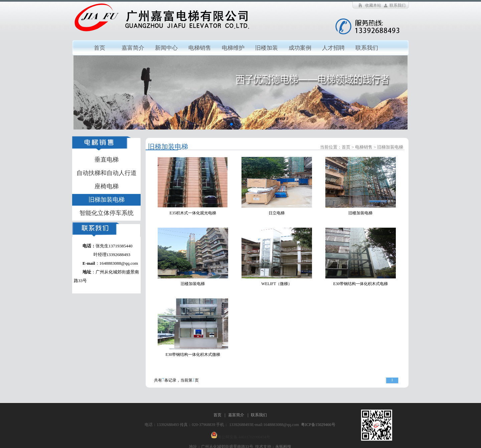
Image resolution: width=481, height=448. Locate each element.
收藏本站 (373, 5)
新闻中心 (166, 48)
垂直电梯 (107, 160)
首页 (100, 48)
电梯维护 (233, 48)
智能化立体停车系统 (107, 213)
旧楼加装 (267, 48)
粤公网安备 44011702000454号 (244, 437)
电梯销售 (200, 48)
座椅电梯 (107, 186)
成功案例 (300, 48)
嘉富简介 (133, 48)
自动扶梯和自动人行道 (107, 173)
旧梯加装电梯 (107, 200)
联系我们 (397, 5)
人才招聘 (333, 48)
